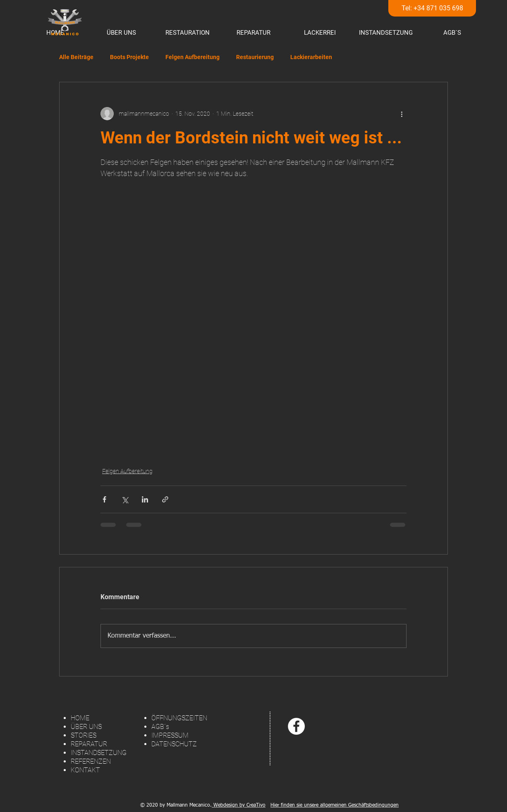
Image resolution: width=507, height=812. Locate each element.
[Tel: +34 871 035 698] (432, 8)
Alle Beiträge (76, 57)
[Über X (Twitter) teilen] (125, 499)
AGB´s (160, 727)
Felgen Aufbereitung (193, 57)
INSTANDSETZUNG (99, 753)
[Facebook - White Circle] (296, 726)
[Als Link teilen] (165, 499)
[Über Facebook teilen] (104, 499)
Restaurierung (255, 57)
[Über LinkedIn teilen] (145, 499)
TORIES (85, 735)
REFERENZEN (91, 761)
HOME (80, 718)
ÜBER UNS (86, 727)
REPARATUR (89, 744)
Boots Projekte (129, 57)
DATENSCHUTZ (174, 744)
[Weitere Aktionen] (402, 114)
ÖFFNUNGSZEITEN (179, 718)
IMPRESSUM (170, 735)
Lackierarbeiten (311, 57)
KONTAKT (85, 770)
